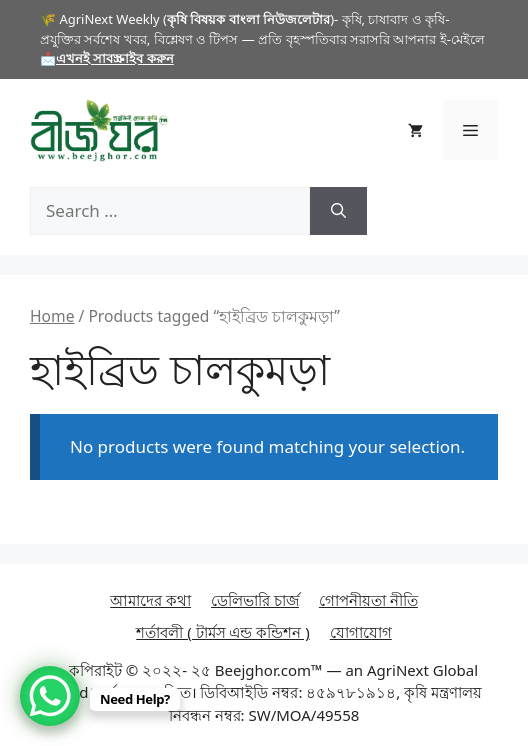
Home (52, 316)
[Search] (338, 211)
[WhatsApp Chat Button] (50, 696)
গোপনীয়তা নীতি (368, 600)
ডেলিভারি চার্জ (255, 600)
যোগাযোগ (361, 632)
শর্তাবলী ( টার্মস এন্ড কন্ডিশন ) (223, 632)
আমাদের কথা (150, 600)
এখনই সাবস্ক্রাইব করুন (115, 58)
